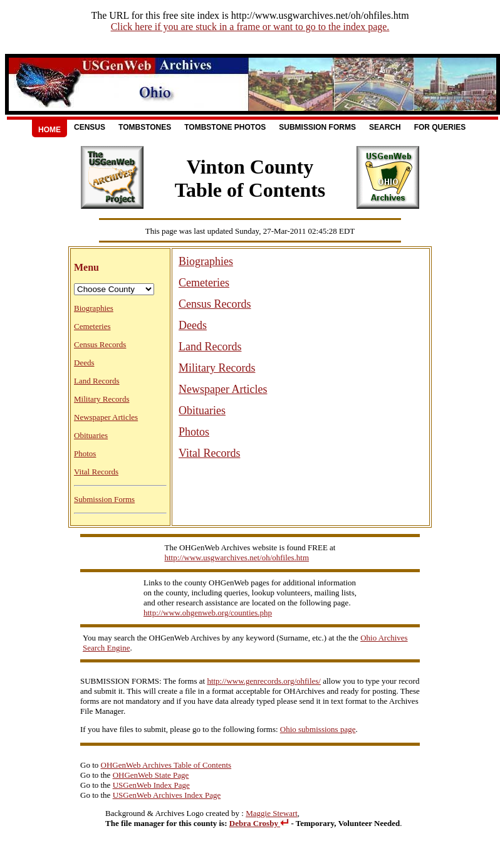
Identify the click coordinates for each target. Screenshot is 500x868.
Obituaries (91, 435)
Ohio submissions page (318, 729)
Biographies (94, 308)
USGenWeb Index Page (151, 785)
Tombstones (145, 127)
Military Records (102, 399)
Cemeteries (92, 326)
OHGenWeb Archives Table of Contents (166, 765)
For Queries (440, 127)
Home (49, 130)
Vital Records (96, 472)
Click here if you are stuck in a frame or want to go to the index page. (250, 27)
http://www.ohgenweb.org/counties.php (208, 613)
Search (385, 127)
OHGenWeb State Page (151, 775)
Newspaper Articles (106, 417)
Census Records (100, 344)
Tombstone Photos (225, 127)
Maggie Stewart (272, 813)
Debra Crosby (259, 823)
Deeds (84, 363)
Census (90, 127)
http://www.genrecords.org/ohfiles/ (264, 681)
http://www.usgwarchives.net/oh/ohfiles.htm (237, 557)
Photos (85, 453)
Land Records (97, 381)
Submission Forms (317, 127)
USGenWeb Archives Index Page (167, 795)
